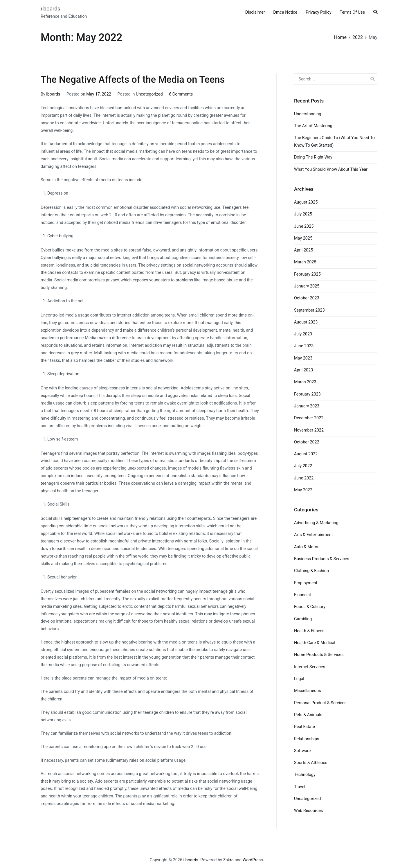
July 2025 (303, 214)
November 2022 (309, 430)
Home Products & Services (319, 655)
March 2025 (305, 262)
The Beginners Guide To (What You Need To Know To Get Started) (334, 142)
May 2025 (303, 238)
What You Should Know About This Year (331, 169)
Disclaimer (255, 12)
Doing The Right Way (313, 157)
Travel (300, 787)
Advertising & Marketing (316, 523)
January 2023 (307, 406)
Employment (306, 583)
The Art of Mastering (313, 126)
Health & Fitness (309, 631)
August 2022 (306, 454)
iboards (53, 94)
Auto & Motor (306, 547)
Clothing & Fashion (311, 571)
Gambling (303, 619)
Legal (299, 679)
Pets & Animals (308, 715)
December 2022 (309, 418)
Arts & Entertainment (313, 535)
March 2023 (305, 382)
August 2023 (306, 322)
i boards (51, 9)
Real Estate (305, 727)
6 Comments (181, 94)
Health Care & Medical (315, 643)
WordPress (253, 860)
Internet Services (310, 667)
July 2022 (303, 466)
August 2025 (306, 202)
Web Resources (308, 811)
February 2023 (307, 394)
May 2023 (303, 358)
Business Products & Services (322, 559)
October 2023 (307, 298)
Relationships (307, 739)
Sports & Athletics (311, 763)
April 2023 (303, 370)
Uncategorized (149, 94)
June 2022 (304, 478)
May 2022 (303, 490)
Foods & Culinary (310, 607)
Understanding (308, 114)
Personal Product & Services (320, 703)
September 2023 (309, 310)
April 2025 (303, 250)
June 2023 (304, 346)
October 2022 (307, 442)
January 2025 (307, 286)
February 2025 (307, 274)
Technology (305, 775)
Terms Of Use (352, 12)
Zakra (228, 860)
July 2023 (303, 334)
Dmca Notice (285, 12)
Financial (302, 595)
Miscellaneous (308, 691)
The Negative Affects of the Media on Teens (133, 80)
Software (302, 751)
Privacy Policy (319, 12)
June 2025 (304, 226)
